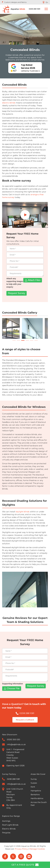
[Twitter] (13, 857)
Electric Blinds (9, 829)
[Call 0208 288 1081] (35, 9)
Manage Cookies (37, 849)
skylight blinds (23, 512)
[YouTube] (29, 857)
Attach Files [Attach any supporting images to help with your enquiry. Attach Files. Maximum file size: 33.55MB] (34, 280)
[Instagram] (21, 857)
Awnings (6, 821)
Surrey (34, 779)
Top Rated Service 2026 (28, 67)
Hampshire (36, 791)
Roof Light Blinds (10, 825)
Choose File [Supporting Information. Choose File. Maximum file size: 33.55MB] (13, 688)
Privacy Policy (21, 849)
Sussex (34, 783)
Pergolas (6, 833)
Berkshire (35, 795)
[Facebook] (5, 857)
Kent (33, 787)
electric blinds (9, 103)
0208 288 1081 (27, 713)
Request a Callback (25, 720)
